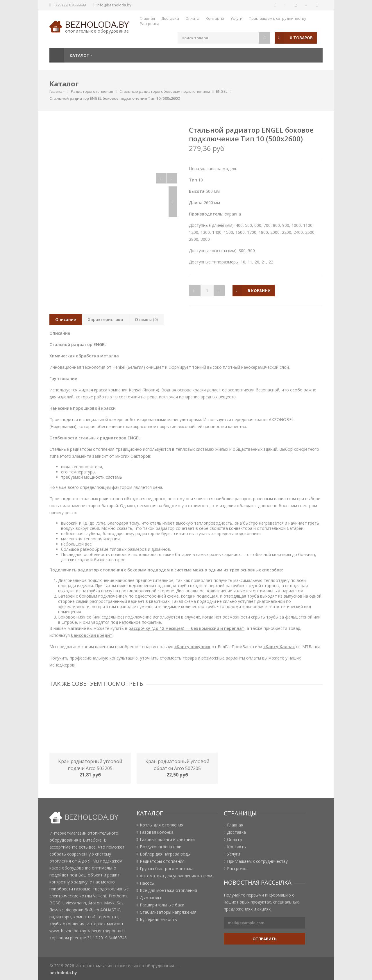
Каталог (79, 55)
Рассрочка (150, 24)
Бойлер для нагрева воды (165, 854)
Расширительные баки (162, 905)
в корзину (259, 291)
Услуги (236, 18)
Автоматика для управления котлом (176, 876)
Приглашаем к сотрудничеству (278, 18)
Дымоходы (150, 898)
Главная (147, 18)
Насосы (147, 883)
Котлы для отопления (162, 825)
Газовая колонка (157, 832)
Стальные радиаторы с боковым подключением (165, 91)
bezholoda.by (97, 24)
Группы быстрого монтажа (167, 869)
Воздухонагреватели (161, 847)
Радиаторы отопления (92, 91)
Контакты (215, 18)
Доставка (170, 18)
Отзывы (146, 319)
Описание (66, 319)
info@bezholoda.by (114, 5)
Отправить (265, 939)
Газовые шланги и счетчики (167, 840)
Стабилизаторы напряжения (168, 912)
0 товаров (301, 38)
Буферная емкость (158, 920)
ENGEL (222, 91)
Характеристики (105, 319)
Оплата (192, 18)
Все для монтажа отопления (168, 890)
